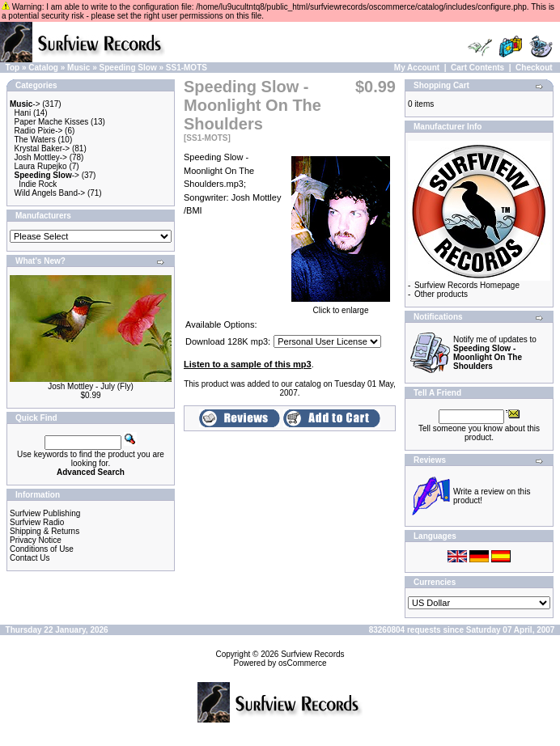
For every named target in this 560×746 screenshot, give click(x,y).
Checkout (534, 68)
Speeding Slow (128, 68)
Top (13, 68)
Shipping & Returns (45, 531)
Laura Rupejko (41, 166)
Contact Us (30, 558)
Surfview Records (312, 654)
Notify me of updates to (495, 353)
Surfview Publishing (45, 513)
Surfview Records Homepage (467, 285)
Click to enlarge (341, 307)
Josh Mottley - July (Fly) (91, 386)
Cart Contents (477, 68)
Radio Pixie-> (39, 131)
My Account (417, 68)
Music (78, 68)
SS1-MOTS (187, 68)
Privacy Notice (36, 540)
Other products (441, 294)
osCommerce (302, 663)
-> (25, 104)
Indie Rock (38, 184)
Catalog (43, 68)
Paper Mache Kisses (52, 122)
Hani (23, 113)
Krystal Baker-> (42, 148)
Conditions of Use (42, 549)
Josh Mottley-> (41, 157)
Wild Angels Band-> (50, 193)
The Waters (34, 140)
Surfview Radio (37, 522)
